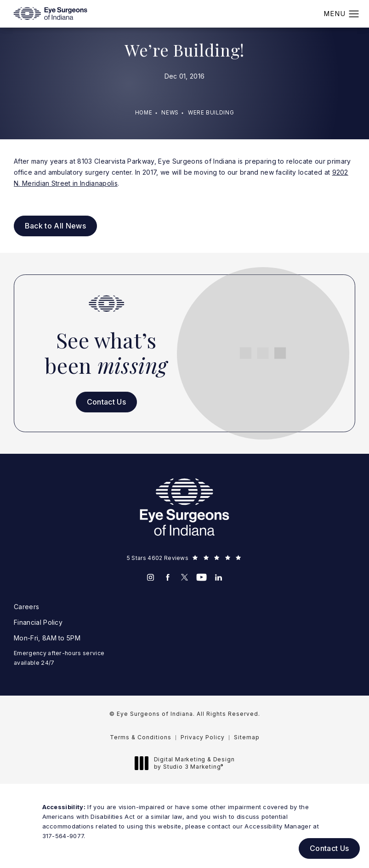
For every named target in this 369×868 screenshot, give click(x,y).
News (170, 113)
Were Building (211, 113)
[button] (354, 14)
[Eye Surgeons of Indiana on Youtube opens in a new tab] (202, 577)
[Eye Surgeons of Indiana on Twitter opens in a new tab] (184, 577)
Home (144, 113)
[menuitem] (150, 577)
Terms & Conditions (141, 737)
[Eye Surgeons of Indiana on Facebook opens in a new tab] (167, 577)
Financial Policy (38, 622)
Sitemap (247, 737)
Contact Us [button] (329, 848)
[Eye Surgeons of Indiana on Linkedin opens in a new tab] (219, 577)
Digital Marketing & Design (187, 763)
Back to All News (55, 226)
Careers (26, 607)
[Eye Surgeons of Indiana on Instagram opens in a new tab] (150, 577)
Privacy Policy (203, 737)
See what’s (106, 353)
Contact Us (106, 402)
